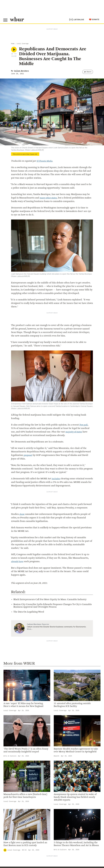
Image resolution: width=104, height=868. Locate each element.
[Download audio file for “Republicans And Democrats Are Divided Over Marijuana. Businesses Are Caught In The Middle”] (12, 54)
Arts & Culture (10, 756)
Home (13, 44)
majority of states (75, 432)
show (22, 514)
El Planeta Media (45, 161)
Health (56, 756)
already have (18, 561)
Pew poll (84, 425)
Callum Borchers (21, 71)
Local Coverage (23, 44)
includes (56, 479)
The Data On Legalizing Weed (29, 612)
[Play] (5, 850)
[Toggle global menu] (6, 20)
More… (30, 629)
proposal (28, 455)
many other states (49, 198)
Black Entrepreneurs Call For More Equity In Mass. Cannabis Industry (50, 599)
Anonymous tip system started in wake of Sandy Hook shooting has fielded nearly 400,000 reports (75, 797)
